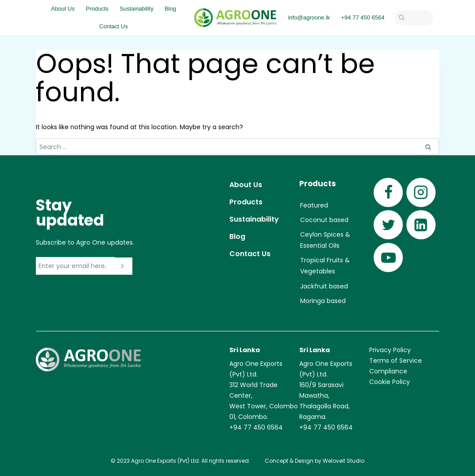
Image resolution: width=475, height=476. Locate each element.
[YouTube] (388, 257)
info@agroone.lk (309, 17)
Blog (170, 9)
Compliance (388, 371)
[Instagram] (421, 192)
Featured (314, 205)
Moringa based (323, 301)
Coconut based (324, 220)
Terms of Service (396, 361)
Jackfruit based (324, 286)
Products (97, 9)
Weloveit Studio (344, 461)
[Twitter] (388, 225)
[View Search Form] (414, 18)
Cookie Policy (390, 382)
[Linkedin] (421, 225)
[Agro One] (235, 18)
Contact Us (113, 26)
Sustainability (137, 9)
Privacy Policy (390, 350)
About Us (63, 9)
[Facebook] (388, 192)
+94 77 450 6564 (363, 17)
